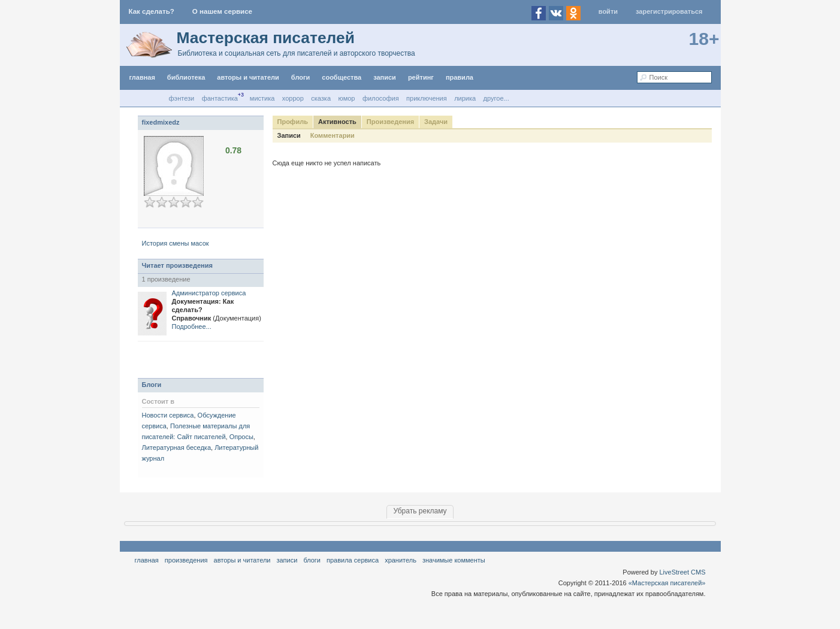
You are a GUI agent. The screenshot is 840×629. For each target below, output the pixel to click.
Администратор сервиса (209, 293)
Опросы (241, 437)
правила (460, 77)
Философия (381, 98)
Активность (337, 122)
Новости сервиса (168, 415)
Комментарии (333, 135)
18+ (704, 39)
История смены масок (176, 243)
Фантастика (220, 98)
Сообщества (342, 77)
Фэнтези (182, 98)
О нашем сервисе (222, 11)
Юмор (347, 98)
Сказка (321, 98)
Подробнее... (192, 326)
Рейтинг (421, 77)
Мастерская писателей (266, 38)
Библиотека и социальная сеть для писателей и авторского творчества (297, 53)
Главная (147, 560)
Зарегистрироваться (669, 11)
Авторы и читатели (242, 560)
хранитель (401, 560)
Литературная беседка (177, 447)
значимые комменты (454, 560)
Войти (608, 11)
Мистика (262, 98)
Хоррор (293, 98)
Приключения (427, 98)
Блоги (300, 77)
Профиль (293, 122)
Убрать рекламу (420, 511)
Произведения (390, 122)
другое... (496, 98)
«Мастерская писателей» (667, 583)
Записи (385, 77)
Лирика (465, 98)
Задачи (436, 122)
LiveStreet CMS (682, 572)
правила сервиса (353, 560)
